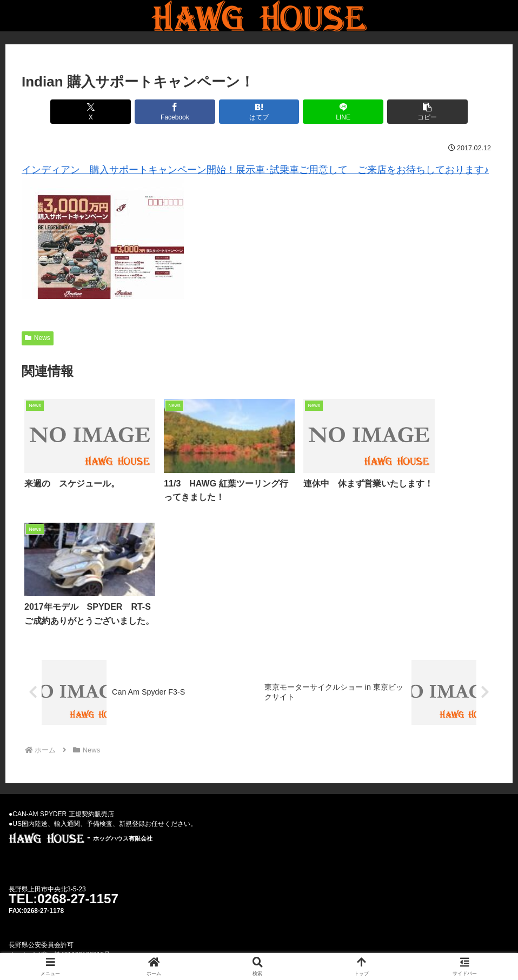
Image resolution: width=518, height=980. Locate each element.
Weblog (242, 946)
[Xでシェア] (99, 112)
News (38, 338)
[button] (419, 112)
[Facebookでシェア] (179, 112)
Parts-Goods (330, 946)
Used (207, 946)
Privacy (282, 946)
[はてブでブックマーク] (259, 112)
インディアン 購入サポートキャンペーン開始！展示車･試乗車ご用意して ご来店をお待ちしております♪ (255, 170)
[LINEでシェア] (338, 112)
